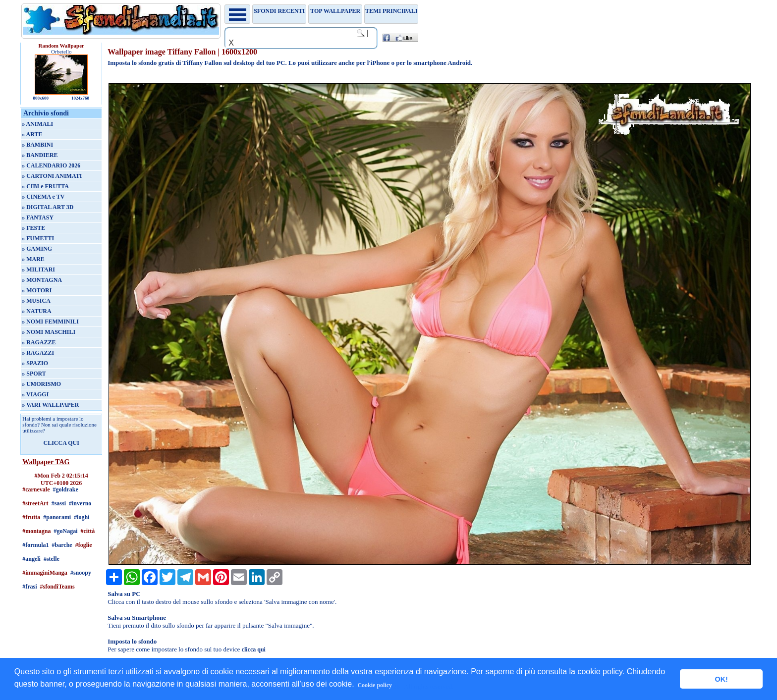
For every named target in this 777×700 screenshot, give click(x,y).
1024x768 (80, 98)
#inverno (80, 503)
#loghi (82, 517)
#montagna (36, 531)
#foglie (84, 545)
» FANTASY (38, 217)
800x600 (41, 98)
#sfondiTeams (57, 587)
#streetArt (35, 503)
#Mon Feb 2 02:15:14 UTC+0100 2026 (61, 479)
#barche (62, 545)
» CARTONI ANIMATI (52, 176)
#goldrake (66, 489)
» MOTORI (37, 290)
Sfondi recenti (279, 11)
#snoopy (81, 573)
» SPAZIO (35, 363)
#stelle (52, 559)
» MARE (33, 259)
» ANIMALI (37, 124)
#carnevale (36, 489)
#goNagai (66, 531)
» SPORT (34, 374)
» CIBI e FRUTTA (45, 186)
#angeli (31, 559)
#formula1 (35, 545)
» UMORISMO (41, 384)
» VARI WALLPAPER (50, 405)
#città (88, 531)
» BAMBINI (37, 145)
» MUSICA (36, 301)
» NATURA (36, 311)
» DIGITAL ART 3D (48, 207)
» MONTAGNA (42, 280)
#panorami (57, 517)
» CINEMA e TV (43, 197)
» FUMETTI (38, 238)
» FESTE (33, 228)
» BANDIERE (40, 155)
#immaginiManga (45, 573)
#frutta (31, 517)
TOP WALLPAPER (335, 11)
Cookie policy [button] (375, 685)
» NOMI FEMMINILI (50, 322)
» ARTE (32, 134)
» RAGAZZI (38, 353)
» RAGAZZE (39, 342)
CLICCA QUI (61, 443)
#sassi (59, 503)
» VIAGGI (35, 394)
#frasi (29, 587)
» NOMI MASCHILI (49, 332)
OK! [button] (721, 679)
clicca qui (254, 649)
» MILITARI (38, 269)
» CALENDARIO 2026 (51, 165)
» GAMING (37, 249)
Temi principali (391, 11)
